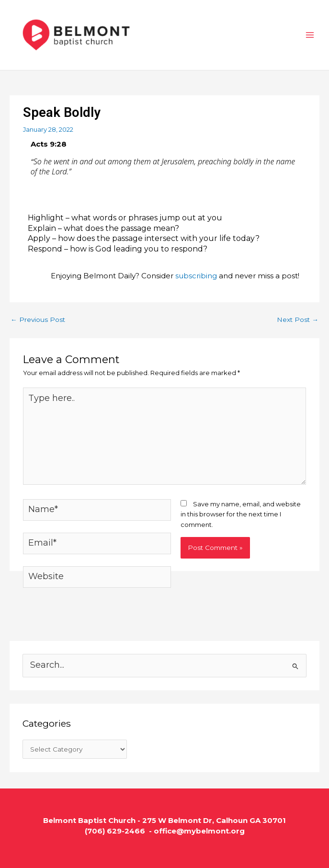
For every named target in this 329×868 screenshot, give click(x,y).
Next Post (298, 320)
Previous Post (38, 320)
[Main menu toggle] (310, 35)
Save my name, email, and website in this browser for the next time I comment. (241, 514)
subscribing (196, 276)
